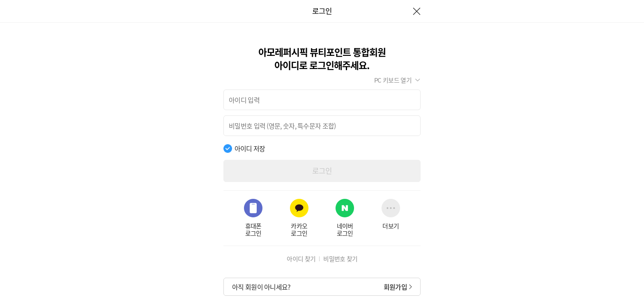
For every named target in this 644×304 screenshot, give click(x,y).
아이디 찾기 (301, 259)
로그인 (322, 171)
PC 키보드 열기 (393, 80)
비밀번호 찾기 (340, 259)
